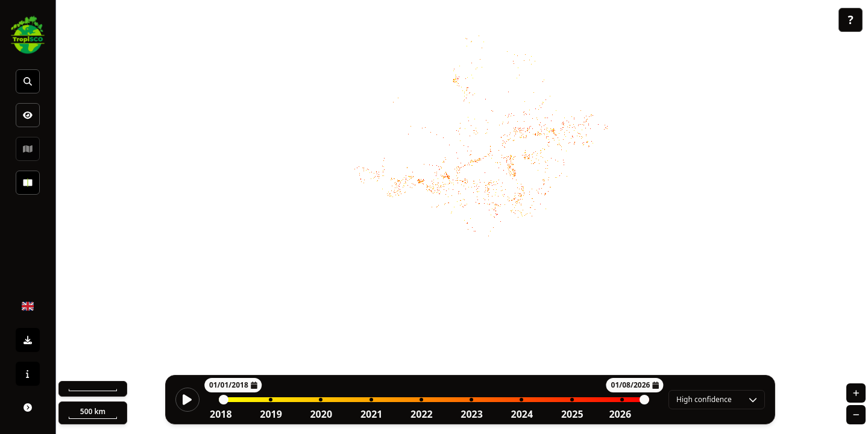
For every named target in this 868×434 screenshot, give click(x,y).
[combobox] (717, 400)
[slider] (224, 400)
